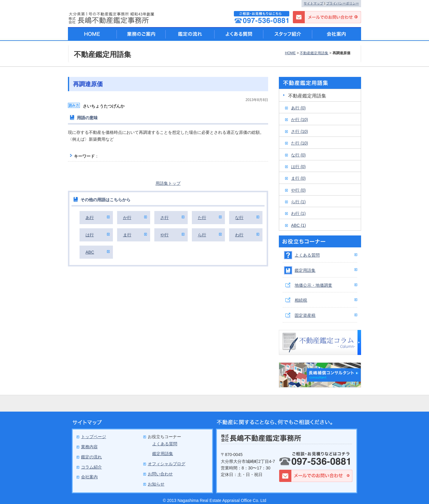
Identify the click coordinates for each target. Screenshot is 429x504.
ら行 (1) (298, 202)
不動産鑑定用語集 (314, 53)
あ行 (90, 218)
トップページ (94, 437)
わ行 (239, 235)
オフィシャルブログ (167, 464)
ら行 (202, 235)
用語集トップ (168, 183)
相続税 (301, 300)
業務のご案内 (141, 34)
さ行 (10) (300, 131)
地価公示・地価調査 (313, 285)
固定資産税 (305, 315)
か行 (127, 218)
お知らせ (156, 484)
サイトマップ (313, 3)
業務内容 (89, 447)
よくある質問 (307, 255)
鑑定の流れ (190, 34)
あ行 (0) (298, 108)
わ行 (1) (298, 213)
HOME (290, 53)
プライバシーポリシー (343, 3)
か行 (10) (300, 120)
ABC (90, 252)
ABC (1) (299, 225)
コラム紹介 (91, 467)
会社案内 (337, 34)
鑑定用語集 (305, 270)
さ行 (164, 218)
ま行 (127, 235)
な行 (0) (298, 155)
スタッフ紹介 (288, 34)
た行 (202, 218)
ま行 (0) (298, 178)
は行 (90, 235)
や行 (164, 235)
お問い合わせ (160, 474)
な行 (239, 218)
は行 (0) (298, 167)
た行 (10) (300, 143)
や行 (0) (298, 190)
